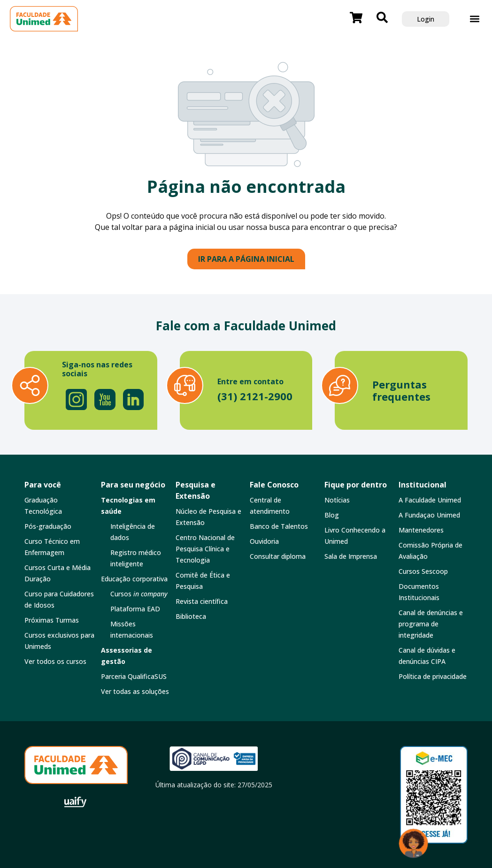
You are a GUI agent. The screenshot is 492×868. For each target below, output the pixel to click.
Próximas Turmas (52, 620)
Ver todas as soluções (135, 691)
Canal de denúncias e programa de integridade (431, 624)
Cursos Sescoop (423, 571)
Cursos (139, 594)
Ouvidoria (264, 541)
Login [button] (426, 19)
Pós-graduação (48, 526)
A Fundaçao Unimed (429, 515)
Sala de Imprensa (351, 556)
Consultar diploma (278, 556)
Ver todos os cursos (55, 661)
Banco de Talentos (279, 526)
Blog (332, 515)
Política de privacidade (433, 676)
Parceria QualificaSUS (134, 676)
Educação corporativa (134, 579)
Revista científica (202, 601)
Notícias (337, 500)
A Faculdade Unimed (430, 500)
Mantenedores (421, 530)
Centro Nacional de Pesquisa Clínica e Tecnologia (205, 549)
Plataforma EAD (135, 609)
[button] (474, 19)
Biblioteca (191, 616)
